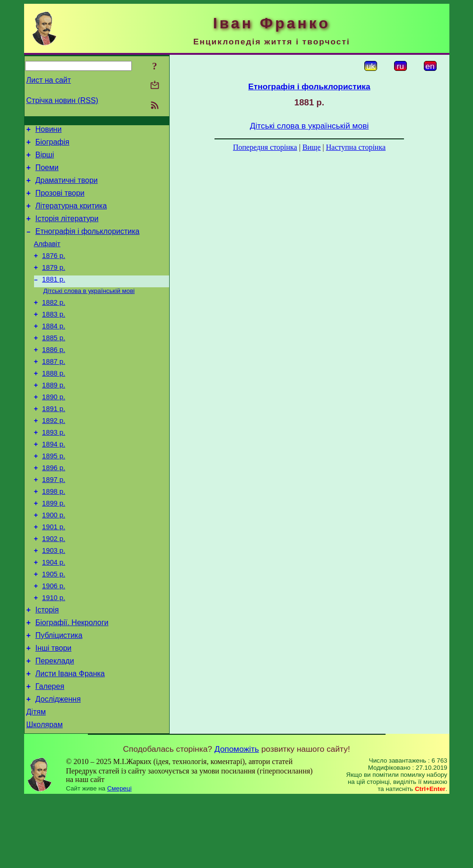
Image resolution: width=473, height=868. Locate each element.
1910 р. (54, 654)
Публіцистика (59, 696)
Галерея (50, 752)
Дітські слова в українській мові (89, 310)
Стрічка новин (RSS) (62, 100)
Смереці (120, 859)
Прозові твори (60, 202)
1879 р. (54, 284)
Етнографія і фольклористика (88, 244)
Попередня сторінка (265, 147)
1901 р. (54, 575)
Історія (47, 667)
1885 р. (54, 363)
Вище (312, 147)
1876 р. (54, 271)
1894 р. (54, 482)
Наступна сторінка (356, 147)
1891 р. (54, 442)
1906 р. (54, 641)
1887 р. (54, 389)
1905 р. (54, 627)
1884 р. (54, 350)
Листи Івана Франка (70, 738)
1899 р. (54, 548)
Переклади (55, 724)
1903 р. (54, 601)
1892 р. (54, 455)
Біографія (52, 145)
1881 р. (54, 298)
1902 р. (54, 588)
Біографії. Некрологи (72, 682)
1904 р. (54, 614)
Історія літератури (67, 230)
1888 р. (54, 403)
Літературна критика (71, 216)
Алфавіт (47, 258)
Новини (49, 131)
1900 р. (54, 561)
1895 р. (54, 495)
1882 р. (54, 323)
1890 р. (54, 429)
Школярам (45, 795)
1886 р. (54, 376)
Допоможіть (237, 819)
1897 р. (54, 522)
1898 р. (54, 535)
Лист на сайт (49, 80)
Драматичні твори (67, 187)
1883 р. (54, 336)
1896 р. (54, 508)
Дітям (36, 781)
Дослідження (58, 767)
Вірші (45, 159)
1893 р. (54, 469)
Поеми (47, 173)
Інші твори (54, 710)
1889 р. (54, 416)
